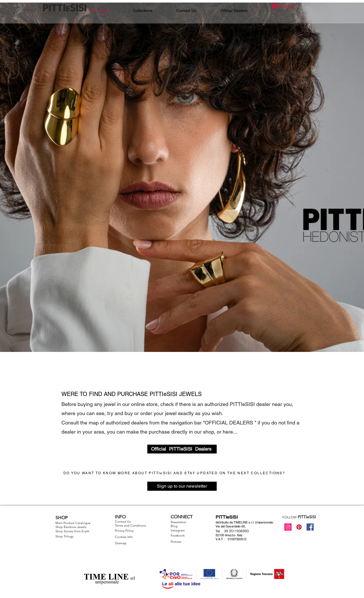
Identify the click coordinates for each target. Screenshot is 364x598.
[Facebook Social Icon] (310, 527)
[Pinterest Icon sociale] (299, 527)
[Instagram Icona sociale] (288, 527)
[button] (143, 11)
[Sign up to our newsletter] (182, 486)
